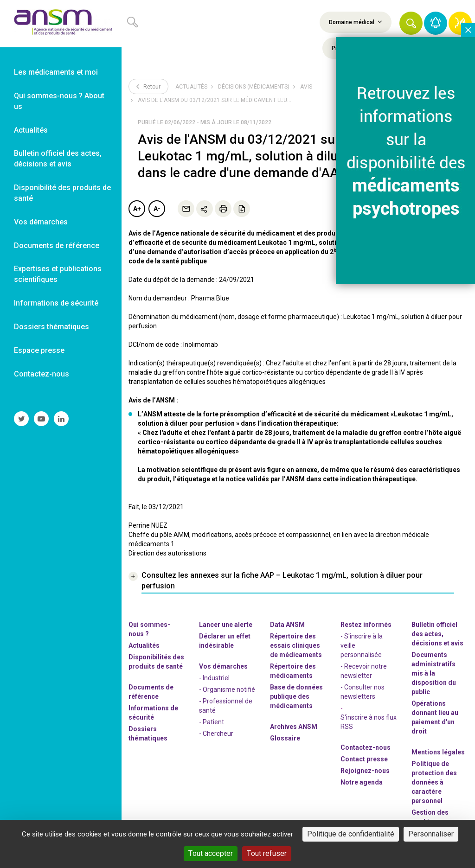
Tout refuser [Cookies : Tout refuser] (267, 853)
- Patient (212, 722)
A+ (137, 209)
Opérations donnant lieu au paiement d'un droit (435, 717)
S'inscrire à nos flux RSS (369, 722)
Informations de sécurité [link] (56, 303)
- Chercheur (216, 734)
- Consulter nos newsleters (363, 692)
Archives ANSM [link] (294, 727)
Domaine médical (356, 22)
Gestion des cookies (430, 817)
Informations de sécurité (153, 713)
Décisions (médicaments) (254, 87)
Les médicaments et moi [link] (56, 72)
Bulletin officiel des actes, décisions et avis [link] (58, 159)
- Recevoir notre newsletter (364, 671)
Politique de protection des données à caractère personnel (434, 782)
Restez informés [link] (366, 625)
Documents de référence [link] (57, 246)
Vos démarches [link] (41, 222)
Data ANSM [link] (287, 625)
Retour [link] (148, 86)
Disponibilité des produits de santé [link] (62, 193)
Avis (306, 87)
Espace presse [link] (39, 350)
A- (157, 209)
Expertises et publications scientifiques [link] (58, 274)
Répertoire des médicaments (293, 671)
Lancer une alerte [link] (226, 625)
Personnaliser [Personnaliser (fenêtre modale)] (431, 834)
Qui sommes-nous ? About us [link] (59, 101)
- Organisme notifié (227, 689)
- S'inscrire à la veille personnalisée (362, 645)
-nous (365, 771)
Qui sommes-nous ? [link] (149, 629)
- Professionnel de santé (226, 706)
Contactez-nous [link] (42, 374)
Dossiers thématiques (148, 734)
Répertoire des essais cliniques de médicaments (296, 645)
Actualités (191, 87)
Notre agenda (362, 782)
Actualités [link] (31, 130)
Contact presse (364, 759)
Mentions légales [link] (438, 752)
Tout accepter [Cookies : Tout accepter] (211, 853)
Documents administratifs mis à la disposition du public (434, 673)
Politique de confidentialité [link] (351, 834)
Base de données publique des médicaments (296, 696)
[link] (61, 24)
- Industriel (214, 678)
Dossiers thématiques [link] (51, 327)
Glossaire (285, 738)
